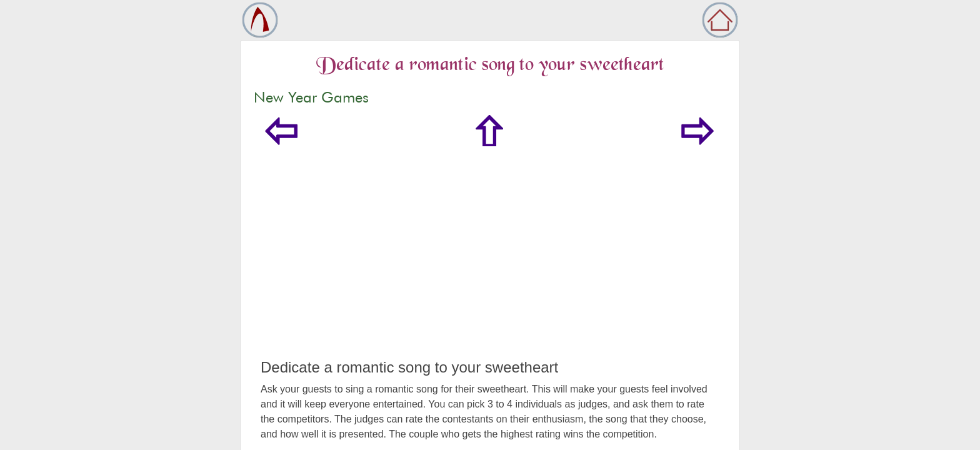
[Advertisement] (490, 265)
